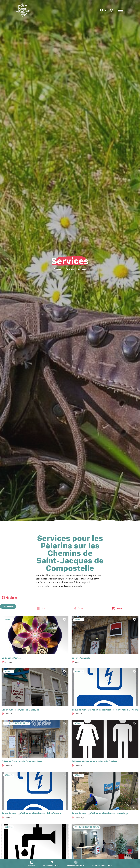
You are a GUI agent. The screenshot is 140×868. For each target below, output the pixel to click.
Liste (43, 608)
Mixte (120, 608)
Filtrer (10, 606)
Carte (81, 608)
